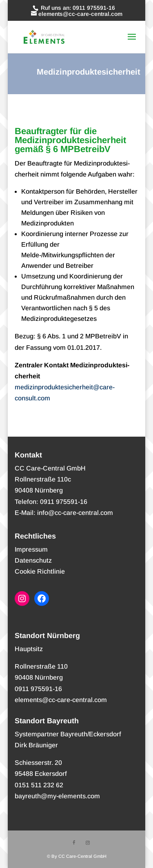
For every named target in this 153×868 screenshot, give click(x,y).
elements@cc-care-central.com (61, 700)
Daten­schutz (33, 560)
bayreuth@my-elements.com (57, 796)
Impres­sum (31, 549)
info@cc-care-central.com (75, 513)
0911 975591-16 (38, 689)
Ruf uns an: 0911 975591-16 (77, 8)
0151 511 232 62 (39, 785)
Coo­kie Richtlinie (40, 571)
